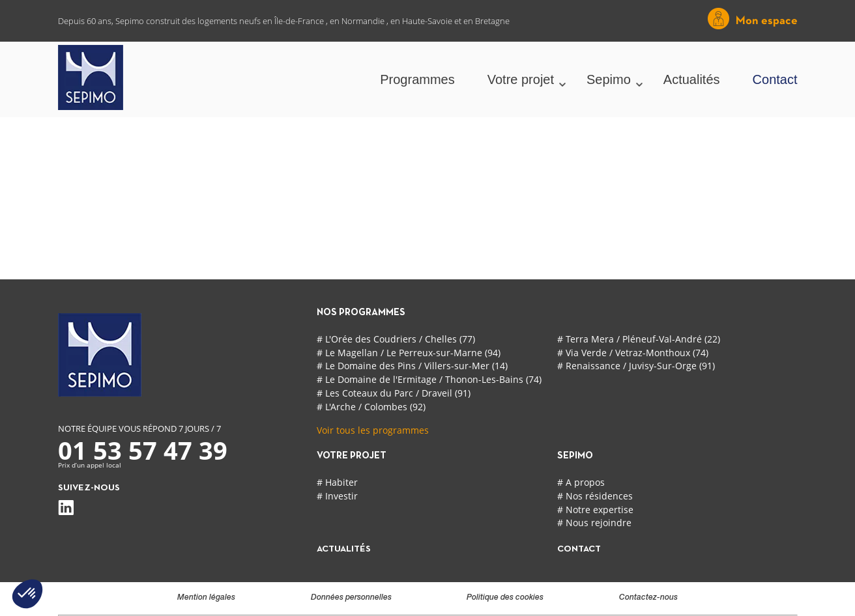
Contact (775, 79)
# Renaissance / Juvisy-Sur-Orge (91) (636, 366)
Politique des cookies (505, 598)
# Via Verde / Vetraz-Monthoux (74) (633, 353)
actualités (344, 549)
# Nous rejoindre (594, 523)
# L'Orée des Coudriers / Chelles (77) (396, 339)
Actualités (692, 79)
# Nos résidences (595, 496)
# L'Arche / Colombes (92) (371, 407)
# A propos (581, 482)
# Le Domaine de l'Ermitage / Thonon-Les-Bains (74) (429, 379)
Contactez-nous (648, 598)
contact (579, 549)
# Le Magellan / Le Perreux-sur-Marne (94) (409, 353)
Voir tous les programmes (373, 430)
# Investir (337, 496)
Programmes (417, 79)
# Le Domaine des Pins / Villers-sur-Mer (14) (412, 366)
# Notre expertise (595, 510)
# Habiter (337, 482)
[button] (27, 594)
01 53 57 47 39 (143, 450)
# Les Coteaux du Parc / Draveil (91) (394, 393)
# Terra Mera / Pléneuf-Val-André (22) (639, 339)
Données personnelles (351, 598)
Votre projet (521, 79)
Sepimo (609, 79)
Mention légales (206, 598)
